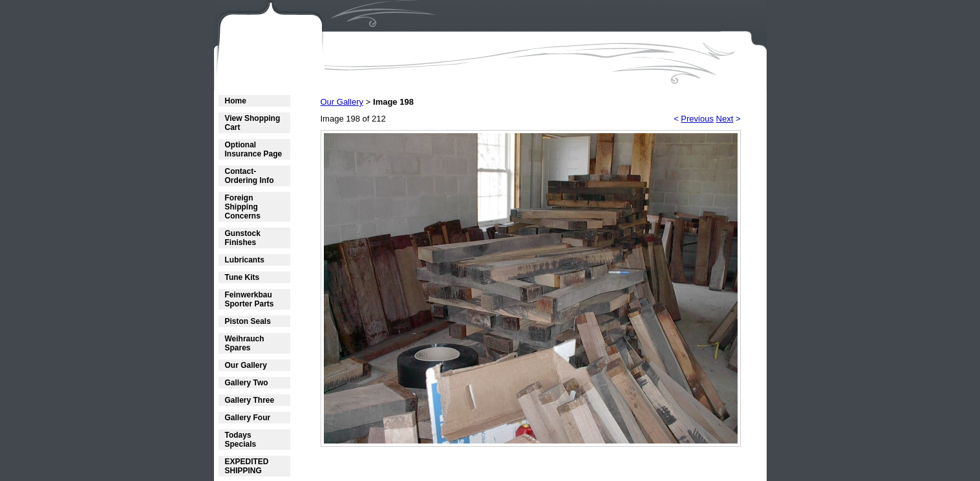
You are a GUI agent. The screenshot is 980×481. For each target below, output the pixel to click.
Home (236, 101)
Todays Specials (241, 440)
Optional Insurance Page (254, 149)
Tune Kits (242, 277)
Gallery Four (248, 418)
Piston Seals (248, 321)
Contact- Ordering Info (250, 176)
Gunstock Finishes (243, 238)
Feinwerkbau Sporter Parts (250, 299)
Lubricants (245, 260)
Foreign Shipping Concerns (243, 207)
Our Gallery (246, 365)
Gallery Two (247, 383)
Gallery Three (250, 400)
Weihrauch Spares (245, 343)
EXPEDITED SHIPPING (247, 466)
